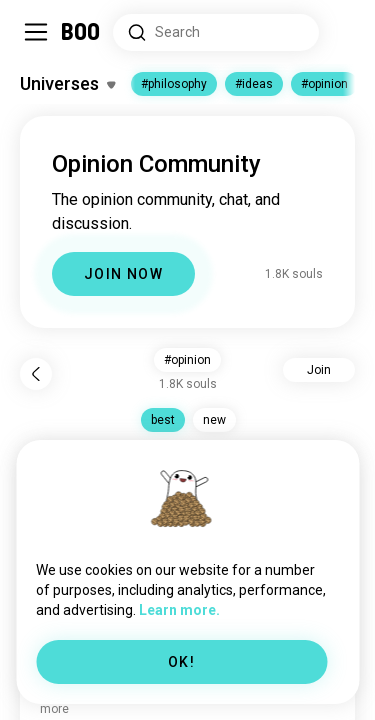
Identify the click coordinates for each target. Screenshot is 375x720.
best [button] (163, 420)
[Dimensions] (343, 32)
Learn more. (179, 610)
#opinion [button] (187, 360)
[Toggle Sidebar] (36, 32)
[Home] (81, 32)
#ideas (254, 84)
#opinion (324, 84)
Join (319, 370)
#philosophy (174, 84)
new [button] (214, 420)
